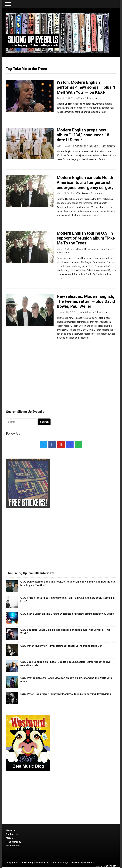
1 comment (93, 98)
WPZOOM (111, 866)
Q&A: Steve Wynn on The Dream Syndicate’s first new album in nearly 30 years (67, 614)
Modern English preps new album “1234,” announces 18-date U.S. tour (84, 135)
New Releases (87, 312)
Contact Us (12, 834)
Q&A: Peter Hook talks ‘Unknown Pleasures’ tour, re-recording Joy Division (66, 694)
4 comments (63, 253)
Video (81, 98)
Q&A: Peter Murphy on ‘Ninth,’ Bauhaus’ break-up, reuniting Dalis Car (61, 646)
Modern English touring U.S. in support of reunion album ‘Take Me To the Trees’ (86, 238)
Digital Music (83, 249)
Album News (81, 146)
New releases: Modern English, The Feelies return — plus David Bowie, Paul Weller (86, 301)
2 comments (109, 146)
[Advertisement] (61, 377)
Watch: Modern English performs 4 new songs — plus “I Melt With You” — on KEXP (86, 87)
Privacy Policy (13, 842)
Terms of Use (13, 846)
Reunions (95, 249)
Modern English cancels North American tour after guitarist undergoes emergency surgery (85, 182)
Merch (9, 838)
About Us (11, 830)
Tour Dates (94, 146)
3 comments (97, 193)
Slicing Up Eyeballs (36, 863)
